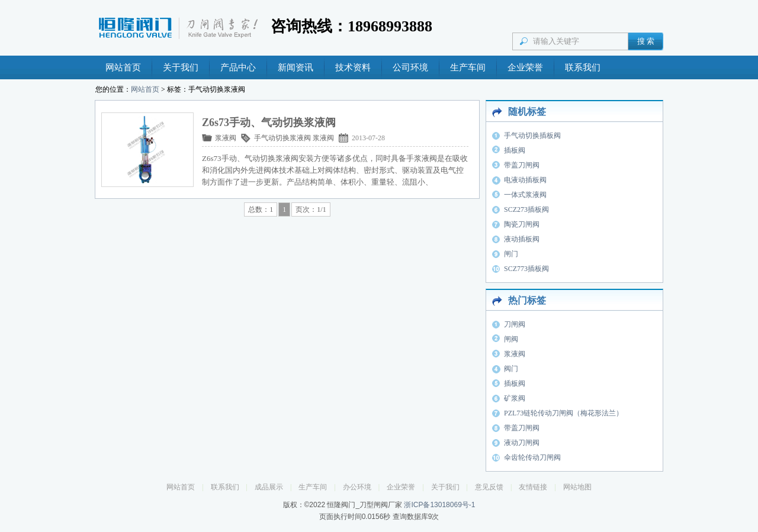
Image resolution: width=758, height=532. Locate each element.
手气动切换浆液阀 (282, 138)
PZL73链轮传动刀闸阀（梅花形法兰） (563, 413)
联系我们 (583, 67)
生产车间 (468, 67)
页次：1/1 (311, 209)
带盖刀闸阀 (522, 165)
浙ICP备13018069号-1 (439, 505)
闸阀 (511, 339)
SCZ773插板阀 (526, 269)
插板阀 (515, 150)
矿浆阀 (515, 398)
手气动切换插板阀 (532, 136)
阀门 (511, 369)
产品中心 (238, 67)
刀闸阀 (515, 324)
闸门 (511, 254)
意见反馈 (489, 487)
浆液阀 (226, 138)
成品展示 (269, 487)
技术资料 (353, 67)
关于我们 (181, 67)
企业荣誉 (525, 67)
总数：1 (261, 209)
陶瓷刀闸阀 (522, 224)
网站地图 (577, 487)
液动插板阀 (522, 239)
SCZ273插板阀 (526, 209)
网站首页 (123, 67)
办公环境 (357, 487)
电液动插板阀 (525, 180)
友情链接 (533, 487)
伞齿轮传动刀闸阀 (532, 457)
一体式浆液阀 (525, 195)
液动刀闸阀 (522, 443)
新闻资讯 (296, 67)
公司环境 (410, 67)
